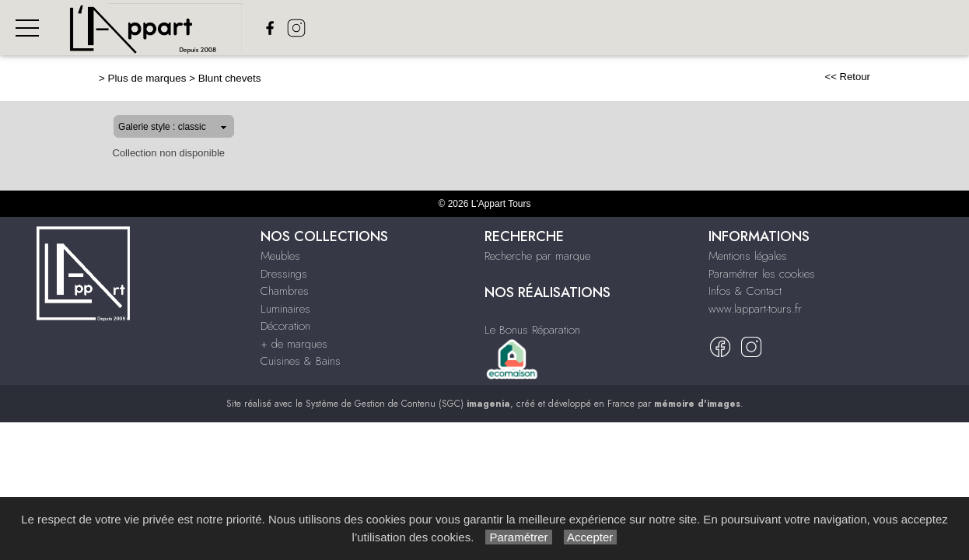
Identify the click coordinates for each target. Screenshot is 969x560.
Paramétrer (518, 537)
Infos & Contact (745, 291)
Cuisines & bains (828, 28)
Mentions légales (748, 256)
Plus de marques (98, 78)
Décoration (666, 28)
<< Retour (897, 77)
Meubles (412, 28)
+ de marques (294, 344)
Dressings (471, 28)
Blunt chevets (180, 78)
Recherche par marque (537, 256)
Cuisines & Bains (301, 361)
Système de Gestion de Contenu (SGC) (408, 404)
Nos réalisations (921, 28)
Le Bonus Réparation (532, 330)
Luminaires (598, 28)
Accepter (591, 537)
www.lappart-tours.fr (755, 309)
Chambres (533, 28)
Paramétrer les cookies (762, 274)
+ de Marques (742, 28)
